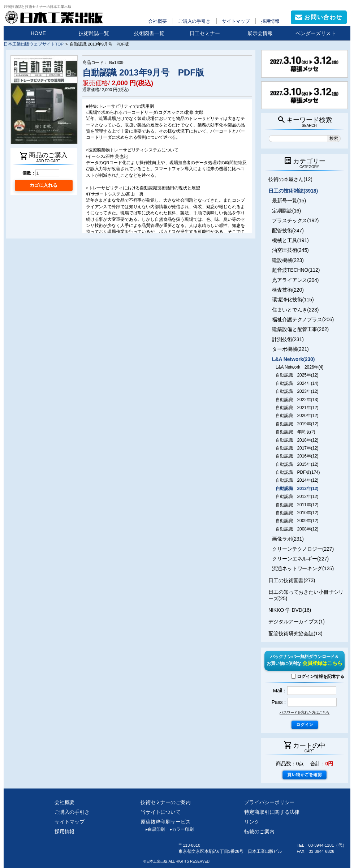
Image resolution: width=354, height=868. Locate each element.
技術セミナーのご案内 (166, 802)
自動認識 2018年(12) (297, 440)
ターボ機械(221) (290, 349)
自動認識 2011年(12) (297, 505)
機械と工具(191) (290, 240)
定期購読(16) (286, 211)
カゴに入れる (44, 185)
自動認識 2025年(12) (297, 375)
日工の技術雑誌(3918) (293, 191)
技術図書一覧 (149, 33)
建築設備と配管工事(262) (300, 329)
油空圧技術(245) (290, 250)
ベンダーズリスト (316, 33)
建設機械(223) (288, 260)
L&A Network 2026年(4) (299, 367)
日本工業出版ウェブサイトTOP (34, 44)
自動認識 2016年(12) (297, 456)
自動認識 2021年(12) (297, 408)
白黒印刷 (153, 829)
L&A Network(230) (293, 359)
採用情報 (271, 21)
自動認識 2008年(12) (297, 529)
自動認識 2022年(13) (297, 400)
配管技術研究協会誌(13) (295, 633)
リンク (252, 822)
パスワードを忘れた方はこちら (305, 712)
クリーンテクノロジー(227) (303, 549)
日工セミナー (205, 33)
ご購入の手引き (194, 21)
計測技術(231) (288, 339)
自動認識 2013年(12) (297, 489)
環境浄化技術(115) (293, 300)
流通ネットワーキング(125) (303, 568)
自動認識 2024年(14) (297, 383)
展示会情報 (260, 33)
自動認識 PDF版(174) (298, 472)
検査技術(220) (288, 290)
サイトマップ (236, 21)
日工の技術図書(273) (292, 580)
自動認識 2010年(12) (297, 513)
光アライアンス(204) (295, 280)
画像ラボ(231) (288, 539)
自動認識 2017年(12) (297, 448)
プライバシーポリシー (269, 802)
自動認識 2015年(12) (297, 464)
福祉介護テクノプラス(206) (303, 319)
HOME (38, 33)
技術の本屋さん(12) (290, 179)
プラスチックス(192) (295, 220)
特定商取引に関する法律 (272, 812)
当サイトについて (161, 812)
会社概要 (157, 21)
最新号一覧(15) (289, 201)
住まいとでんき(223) (295, 310)
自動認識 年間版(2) (295, 432)
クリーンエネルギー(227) (300, 559)
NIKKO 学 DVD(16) (290, 610)
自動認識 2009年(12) (297, 521)
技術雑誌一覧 (94, 33)
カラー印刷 (179, 829)
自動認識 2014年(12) (297, 480)
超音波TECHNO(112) (296, 270)
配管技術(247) (288, 231)
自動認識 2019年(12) (297, 424)
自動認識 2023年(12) (297, 391)
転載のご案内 (259, 832)
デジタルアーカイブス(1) (297, 622)
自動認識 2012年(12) (297, 497)
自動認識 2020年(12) (297, 416)
